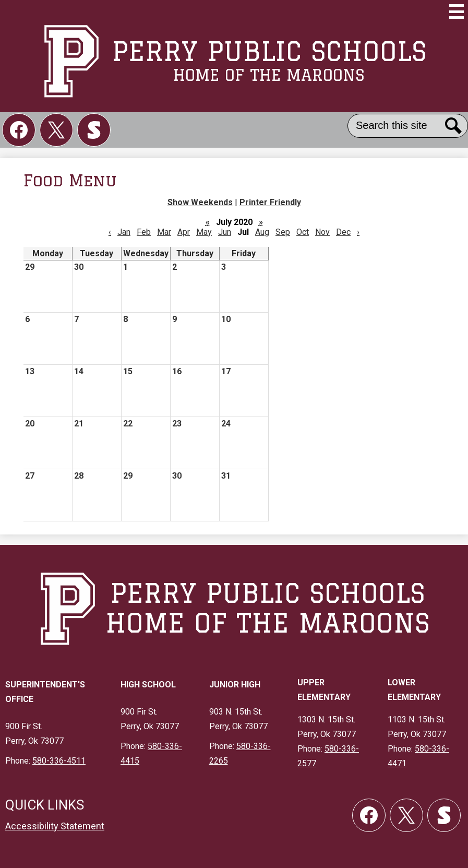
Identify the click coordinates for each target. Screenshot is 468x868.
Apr (184, 232)
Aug (262, 232)
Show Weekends (200, 202)
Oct (303, 232)
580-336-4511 (59, 761)
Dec (343, 232)
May (204, 232)
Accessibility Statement (55, 826)
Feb (144, 232)
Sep (283, 232)
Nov (322, 232)
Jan (124, 232)
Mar (164, 232)
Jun (225, 232)
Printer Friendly (270, 202)
